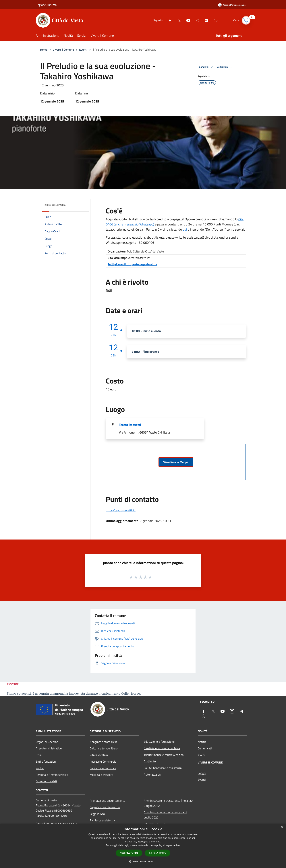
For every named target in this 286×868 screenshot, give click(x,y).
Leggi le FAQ (97, 814)
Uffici (39, 755)
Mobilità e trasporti (102, 775)
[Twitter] (177, 20)
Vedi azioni (225, 67)
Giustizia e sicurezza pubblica (162, 748)
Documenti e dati (46, 781)
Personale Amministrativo (52, 775)
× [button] (282, 828)
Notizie (202, 742)
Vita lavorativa (99, 755)
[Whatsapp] (213, 20)
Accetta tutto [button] (129, 853)
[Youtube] (186, 20)
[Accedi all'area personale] (232, 5)
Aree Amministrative (49, 748)
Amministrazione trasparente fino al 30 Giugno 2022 (168, 803)
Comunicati (205, 748)
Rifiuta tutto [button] (158, 853)
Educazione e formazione (159, 742)
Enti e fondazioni (46, 761)
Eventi (83, 50)
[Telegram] (204, 20)
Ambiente (150, 761)
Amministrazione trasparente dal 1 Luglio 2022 (165, 815)
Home (44, 50)
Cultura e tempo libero (104, 748)
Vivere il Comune (64, 50)
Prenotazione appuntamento (107, 801)
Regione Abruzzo (46, 5)
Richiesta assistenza (102, 820)
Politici (40, 768)
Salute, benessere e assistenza (163, 768)
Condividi (206, 67)
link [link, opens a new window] (178, 845)
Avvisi (201, 755)
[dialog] (143, 846)
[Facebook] (168, 20)
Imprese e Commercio (103, 761)
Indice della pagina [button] (55, 205)
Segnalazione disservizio (105, 807)
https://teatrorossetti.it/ (121, 510)
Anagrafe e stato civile (104, 742)
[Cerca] (246, 20)
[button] (143, 861)
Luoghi (202, 773)
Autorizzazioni (153, 774)
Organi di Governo (47, 742)
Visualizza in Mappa (176, 462)
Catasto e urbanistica (103, 768)
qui (185, 229)
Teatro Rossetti (130, 425)
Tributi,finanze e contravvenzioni (164, 755)
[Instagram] (195, 20)
